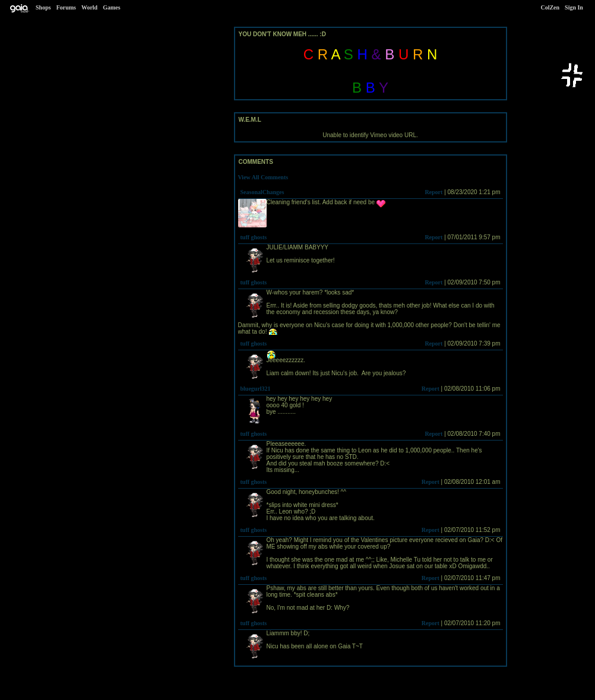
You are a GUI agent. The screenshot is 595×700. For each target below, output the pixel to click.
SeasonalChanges (262, 192)
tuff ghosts (254, 237)
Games (111, 7)
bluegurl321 (256, 389)
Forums (66, 7)
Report (433, 192)
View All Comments (263, 177)
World (89, 7)
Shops (43, 7)
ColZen (550, 7)
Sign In (574, 7)
